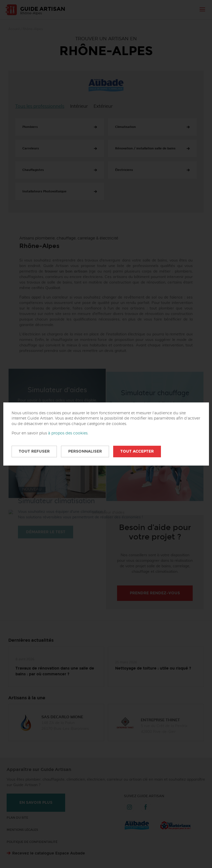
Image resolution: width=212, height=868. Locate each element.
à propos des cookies (68, 433)
